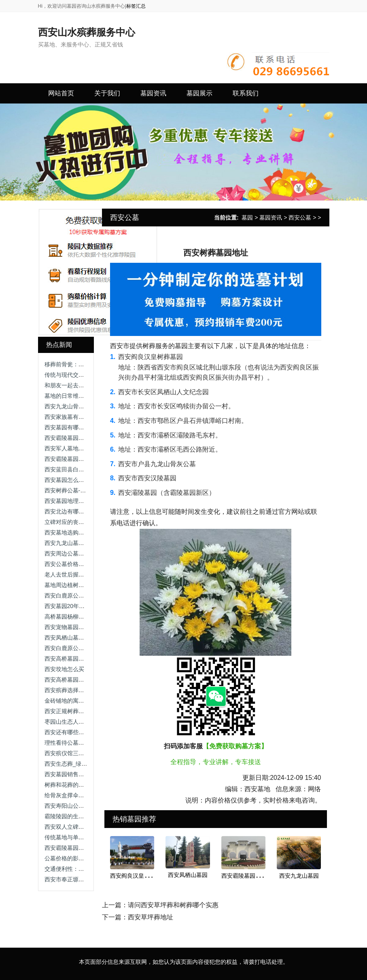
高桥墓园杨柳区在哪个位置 (78, 617)
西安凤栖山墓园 (188, 875)
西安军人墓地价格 (67, 448)
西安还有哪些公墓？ (70, 732)
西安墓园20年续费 (68, 606)
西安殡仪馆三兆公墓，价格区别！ (87, 753)
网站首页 (61, 93)
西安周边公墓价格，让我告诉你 (84, 553)
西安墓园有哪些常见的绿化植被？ (87, 427)
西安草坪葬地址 (151, 917)
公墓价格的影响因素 (70, 858)
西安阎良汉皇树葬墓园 (138, 876)
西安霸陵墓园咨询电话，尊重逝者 (87, 438)
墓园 (247, 218)
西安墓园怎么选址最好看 (76, 480)
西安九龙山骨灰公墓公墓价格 (81, 406)
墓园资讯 (271, 218)
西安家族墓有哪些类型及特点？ (84, 417)
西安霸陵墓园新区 (244, 876)
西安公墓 (300, 218)
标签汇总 (136, 6)
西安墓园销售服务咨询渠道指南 (84, 774)
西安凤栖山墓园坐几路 (73, 638)
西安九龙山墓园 (299, 876)
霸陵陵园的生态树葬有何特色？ (84, 816)
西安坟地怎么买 (64, 669)
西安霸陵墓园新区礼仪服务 (78, 848)
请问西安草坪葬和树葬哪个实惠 (173, 905)
